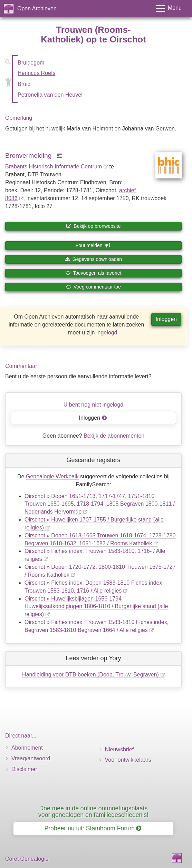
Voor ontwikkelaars (128, 760)
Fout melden (93, 245)
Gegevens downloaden (93, 259)
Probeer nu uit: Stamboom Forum (93, 828)
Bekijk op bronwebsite (93, 226)
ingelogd (107, 333)
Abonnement (27, 748)
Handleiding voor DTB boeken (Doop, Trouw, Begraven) (90, 675)
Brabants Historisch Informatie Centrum (54, 167)
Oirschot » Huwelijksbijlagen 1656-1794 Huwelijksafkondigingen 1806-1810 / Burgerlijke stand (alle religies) (96, 607)
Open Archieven (37, 8)
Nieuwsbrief (119, 749)
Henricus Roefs (36, 73)
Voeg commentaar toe (93, 287)
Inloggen (166, 319)
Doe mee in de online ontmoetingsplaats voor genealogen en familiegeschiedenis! (93, 812)
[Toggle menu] (169, 8)
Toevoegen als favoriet (94, 273)
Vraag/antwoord (31, 758)
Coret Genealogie (27, 859)
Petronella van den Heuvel (50, 95)
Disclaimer (24, 769)
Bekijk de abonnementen (114, 436)
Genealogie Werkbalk (52, 476)
